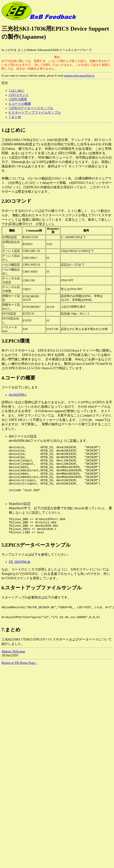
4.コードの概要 (20, 104)
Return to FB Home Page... (19, 683)
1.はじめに (17, 91)
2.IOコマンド (16, 201)
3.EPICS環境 (18, 99)
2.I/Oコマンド (19, 95)
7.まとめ (15, 117)
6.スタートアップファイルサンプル (35, 113)
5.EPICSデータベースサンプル (31, 108)
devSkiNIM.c (18, 395)
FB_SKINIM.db (20, 578)
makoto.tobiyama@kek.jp (79, 76)
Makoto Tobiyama (13, 672)
